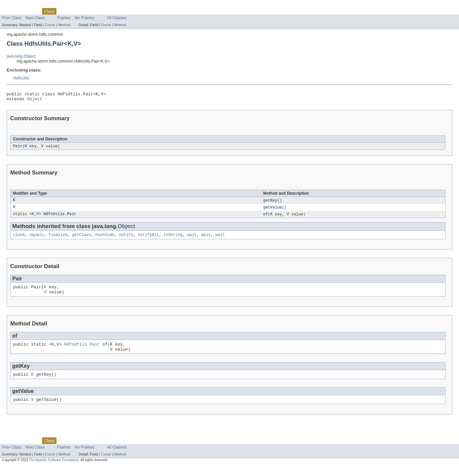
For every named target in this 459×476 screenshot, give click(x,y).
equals (37, 239)
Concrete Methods (146, 188)
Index (113, 11)
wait (192, 239)
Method (64, 25)
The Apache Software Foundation (54, 470)
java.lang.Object (21, 56)
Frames (64, 18)
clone (19, 239)
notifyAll (148, 239)
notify (126, 239)
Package (31, 11)
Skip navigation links (18, 6)
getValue (273, 210)
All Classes (117, 18)
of (266, 217)
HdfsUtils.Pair (60, 217)
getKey (270, 203)
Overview (10, 11)
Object (35, 101)
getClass (82, 239)
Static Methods (60, 188)
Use (64, 11)
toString (173, 239)
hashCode (105, 239)
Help (126, 11)
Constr (50, 25)
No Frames (85, 18)
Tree (76, 11)
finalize (58, 239)
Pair (18, 148)
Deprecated (94, 11)
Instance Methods (102, 188)
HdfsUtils (21, 78)
